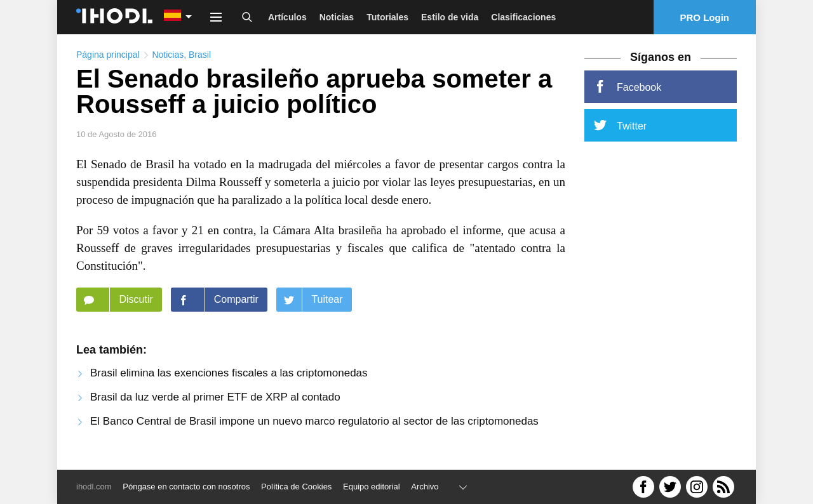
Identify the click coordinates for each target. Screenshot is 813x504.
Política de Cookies (296, 487)
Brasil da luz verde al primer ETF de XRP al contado (215, 397)
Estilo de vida (450, 17)
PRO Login (705, 17)
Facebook (628, 86)
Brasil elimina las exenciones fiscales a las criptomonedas (229, 373)
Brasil (200, 55)
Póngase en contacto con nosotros (186, 487)
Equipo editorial (372, 487)
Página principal (108, 55)
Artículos (287, 17)
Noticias (337, 17)
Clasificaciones (523, 17)
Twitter (620, 125)
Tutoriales (387, 17)
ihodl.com (94, 487)
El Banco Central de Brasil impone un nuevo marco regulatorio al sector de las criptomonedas (314, 421)
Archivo (425, 487)
